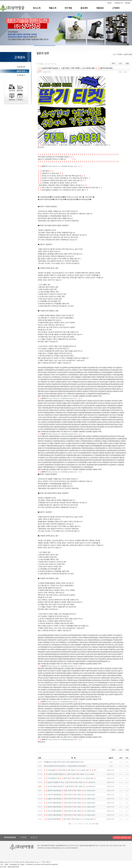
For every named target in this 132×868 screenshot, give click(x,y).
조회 (127, 758)
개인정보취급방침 (10, 837)
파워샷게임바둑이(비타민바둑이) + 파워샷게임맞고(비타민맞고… (66, 766)
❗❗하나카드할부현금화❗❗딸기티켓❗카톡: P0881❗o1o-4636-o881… (70, 811)
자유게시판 (21, 67)
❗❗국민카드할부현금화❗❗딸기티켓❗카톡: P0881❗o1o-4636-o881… (70, 795)
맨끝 (97, 824)
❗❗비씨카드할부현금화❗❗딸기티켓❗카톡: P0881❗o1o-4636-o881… (70, 803)
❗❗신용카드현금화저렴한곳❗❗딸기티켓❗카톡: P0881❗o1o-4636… (70, 774)
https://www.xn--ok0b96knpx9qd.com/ (63, 166)
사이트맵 (23, 837)
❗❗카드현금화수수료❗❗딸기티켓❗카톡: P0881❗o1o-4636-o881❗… (71, 778)
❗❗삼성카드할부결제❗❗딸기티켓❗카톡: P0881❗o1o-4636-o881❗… (71, 819)
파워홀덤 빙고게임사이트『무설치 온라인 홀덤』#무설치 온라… (64, 762)
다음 (93, 824)
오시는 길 (34, 837)
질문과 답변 (21, 71)
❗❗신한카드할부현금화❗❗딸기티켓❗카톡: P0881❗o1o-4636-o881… (70, 815)
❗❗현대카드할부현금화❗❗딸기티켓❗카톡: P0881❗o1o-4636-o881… (70, 807)
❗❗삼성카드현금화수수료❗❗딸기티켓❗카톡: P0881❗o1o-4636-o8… (70, 782)
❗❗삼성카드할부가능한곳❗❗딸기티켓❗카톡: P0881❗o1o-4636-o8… (70, 787)
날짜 (121, 758)
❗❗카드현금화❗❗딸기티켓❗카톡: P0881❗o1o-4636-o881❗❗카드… (71, 770)
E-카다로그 (21, 75)
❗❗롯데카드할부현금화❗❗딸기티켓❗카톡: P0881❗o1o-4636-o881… (70, 791)
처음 (70, 824)
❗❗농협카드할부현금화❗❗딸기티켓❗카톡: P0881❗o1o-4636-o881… (70, 799)
